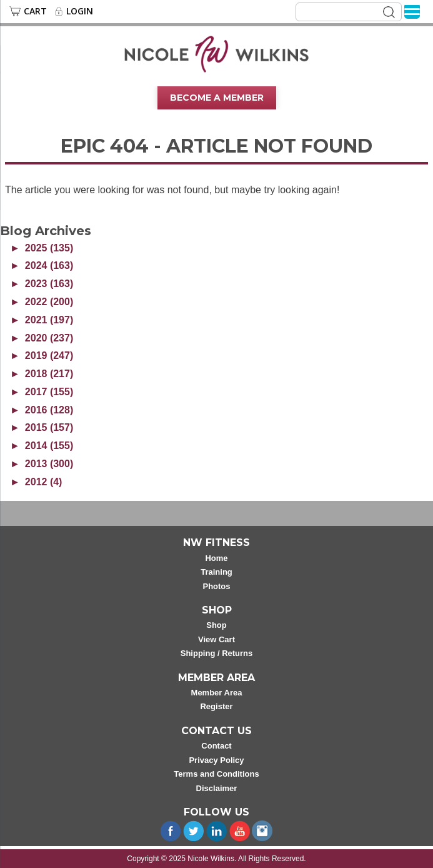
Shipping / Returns (217, 653)
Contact (216, 746)
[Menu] (412, 11)
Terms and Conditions (216, 774)
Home (216, 558)
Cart (35, 11)
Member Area (217, 693)
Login (80, 11)
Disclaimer (217, 788)
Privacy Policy (216, 760)
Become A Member (217, 98)
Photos (216, 586)
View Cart (216, 639)
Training (216, 572)
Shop (216, 625)
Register (216, 706)
